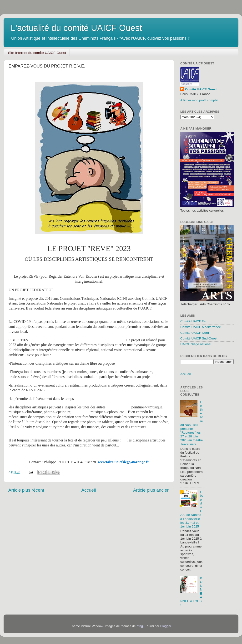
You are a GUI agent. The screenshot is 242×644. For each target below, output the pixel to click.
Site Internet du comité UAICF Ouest (37, 53)
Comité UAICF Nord (195, 333)
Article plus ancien (151, 490)
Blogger (166, 626)
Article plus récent (26, 490)
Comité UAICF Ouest (201, 89)
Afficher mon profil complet (199, 100)
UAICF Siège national (196, 344)
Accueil (88, 490)
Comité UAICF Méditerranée (201, 327)
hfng (140, 626)
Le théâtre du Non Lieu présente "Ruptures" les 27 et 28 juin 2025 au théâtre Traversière (192, 423)
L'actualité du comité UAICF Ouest (76, 28)
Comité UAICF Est (193, 321)
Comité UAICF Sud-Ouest (199, 338)
